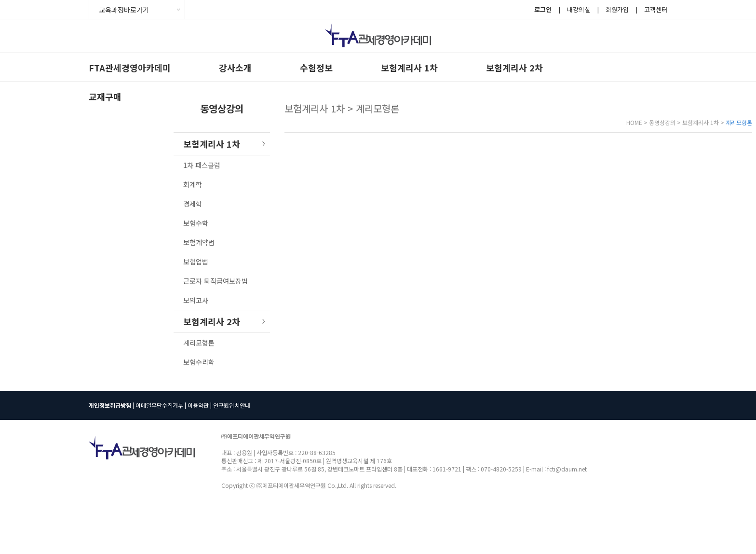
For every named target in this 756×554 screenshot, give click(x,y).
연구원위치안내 (232, 405)
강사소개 (235, 68)
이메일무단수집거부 (159, 405)
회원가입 (617, 9)
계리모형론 (199, 343)
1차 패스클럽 (202, 165)
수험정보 (316, 68)
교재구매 (105, 97)
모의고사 (196, 300)
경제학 (193, 204)
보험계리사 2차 (514, 68)
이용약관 (198, 405)
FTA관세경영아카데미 (130, 68)
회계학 (193, 184)
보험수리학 (199, 362)
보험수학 (196, 223)
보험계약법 (199, 242)
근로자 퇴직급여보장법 (216, 281)
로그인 (543, 9)
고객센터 (656, 9)
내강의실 (579, 9)
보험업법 (196, 262)
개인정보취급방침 (110, 405)
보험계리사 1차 (409, 68)
